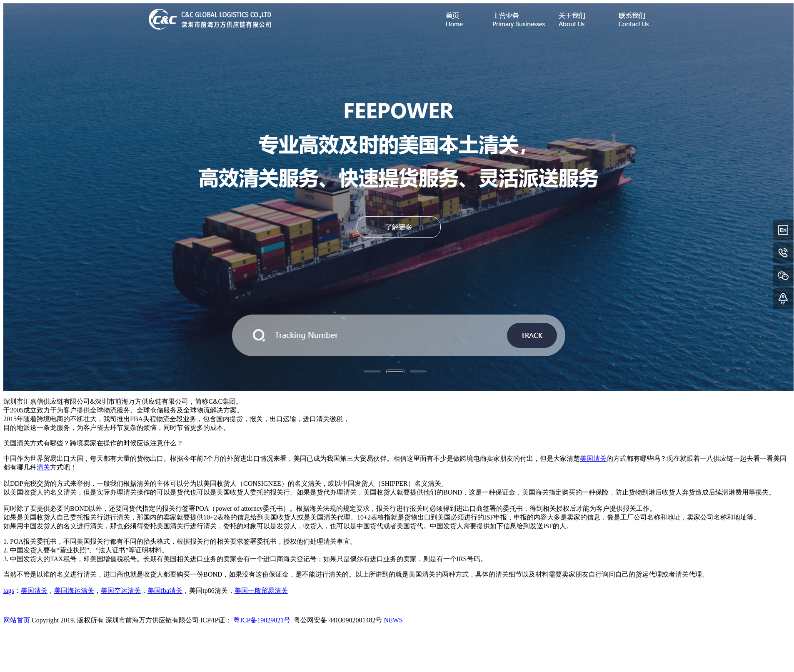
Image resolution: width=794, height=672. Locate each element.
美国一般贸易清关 (261, 591)
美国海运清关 (74, 591)
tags (9, 591)
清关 (43, 467)
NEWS (393, 620)
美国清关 (593, 458)
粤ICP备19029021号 (263, 620)
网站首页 (17, 620)
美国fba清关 (165, 591)
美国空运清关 (121, 591)
